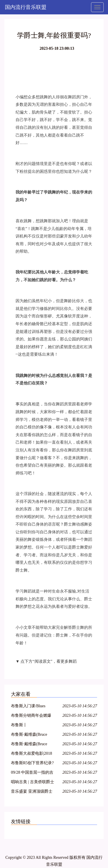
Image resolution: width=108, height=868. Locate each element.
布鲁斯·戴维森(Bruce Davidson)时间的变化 (29, 745)
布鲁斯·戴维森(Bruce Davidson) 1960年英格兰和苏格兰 (32, 735)
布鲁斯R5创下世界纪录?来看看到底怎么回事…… (32, 764)
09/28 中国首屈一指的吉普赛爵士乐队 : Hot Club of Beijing (32, 773)
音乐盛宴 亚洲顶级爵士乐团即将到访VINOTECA (32, 792)
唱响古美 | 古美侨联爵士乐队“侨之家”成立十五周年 (33, 783)
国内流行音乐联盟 (26, 7)
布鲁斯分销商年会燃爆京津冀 (31, 716)
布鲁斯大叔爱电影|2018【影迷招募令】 (32, 754)
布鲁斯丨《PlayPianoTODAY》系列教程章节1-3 (32, 726)
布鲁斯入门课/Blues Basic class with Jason (29, 707)
